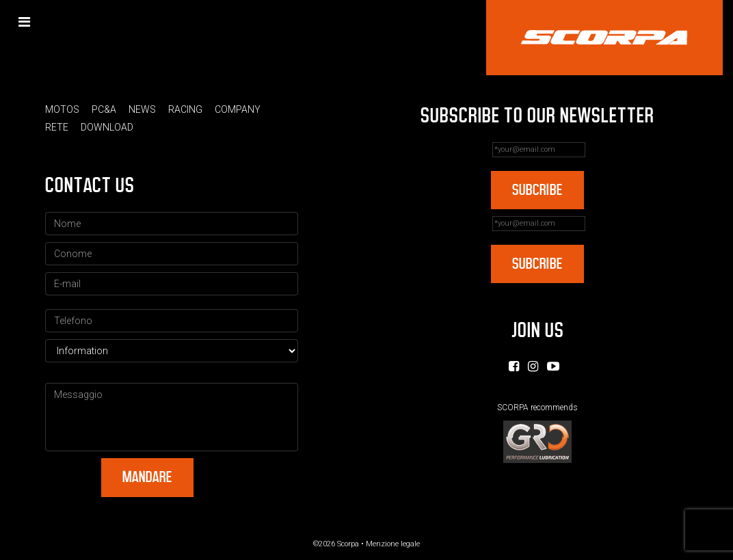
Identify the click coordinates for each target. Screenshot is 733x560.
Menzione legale (393, 544)
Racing (185, 109)
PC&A (104, 109)
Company (238, 109)
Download (107, 127)
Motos (62, 109)
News (142, 109)
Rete (57, 127)
